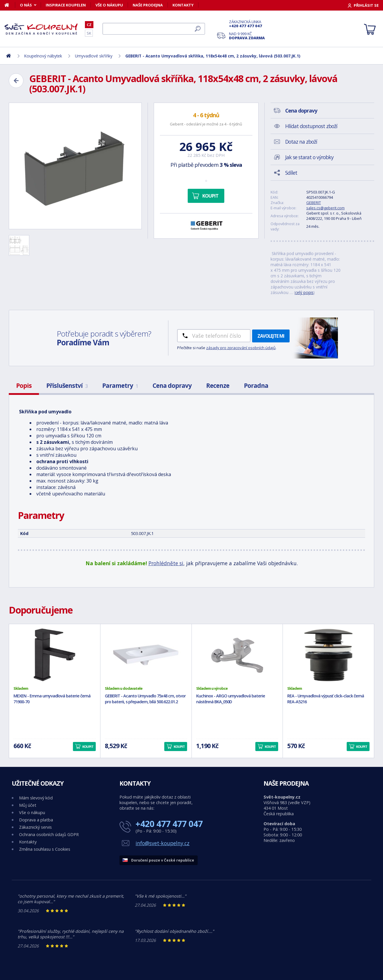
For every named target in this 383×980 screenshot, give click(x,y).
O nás (26, 5)
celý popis (304, 292)
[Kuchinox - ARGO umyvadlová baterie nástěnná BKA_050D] (237, 655)
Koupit (210, 196)
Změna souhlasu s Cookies (45, 849)
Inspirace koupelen (66, 5)
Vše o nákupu (109, 5)
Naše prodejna (148, 5)
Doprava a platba (36, 820)
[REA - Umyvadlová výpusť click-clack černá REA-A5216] (328, 655)
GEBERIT (314, 203)
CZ (89, 25)
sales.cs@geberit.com (325, 208)
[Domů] (10, 5)
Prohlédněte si (166, 563)
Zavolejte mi (271, 336)
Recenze (218, 385)
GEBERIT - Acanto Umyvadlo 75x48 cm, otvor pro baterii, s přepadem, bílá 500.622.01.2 (145, 699)
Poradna (256, 385)
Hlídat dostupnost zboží (311, 126)
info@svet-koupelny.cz (163, 843)
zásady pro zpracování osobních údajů (241, 348)
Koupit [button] (88, 747)
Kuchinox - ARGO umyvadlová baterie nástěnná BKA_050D (231, 699)
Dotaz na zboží (301, 142)
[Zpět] (16, 81)
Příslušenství (67, 385)
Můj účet (28, 805)
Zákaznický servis (35, 827)
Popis (24, 385)
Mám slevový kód (36, 798)
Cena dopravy (172, 385)
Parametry (120, 385)
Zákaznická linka (247, 24)
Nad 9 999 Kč (247, 36)
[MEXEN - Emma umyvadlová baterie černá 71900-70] (55, 655)
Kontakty (183, 5)
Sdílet (291, 173)
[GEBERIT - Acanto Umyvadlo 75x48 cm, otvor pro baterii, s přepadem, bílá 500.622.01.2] (146, 655)
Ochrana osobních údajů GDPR (49, 834)
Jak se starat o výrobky (309, 157)
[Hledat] (154, 29)
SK (89, 33)
